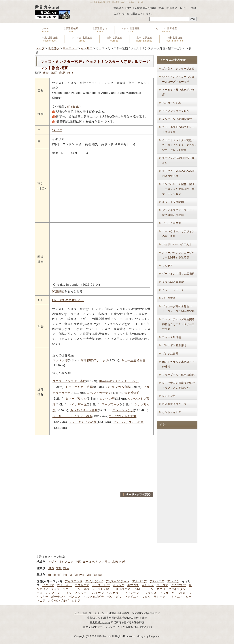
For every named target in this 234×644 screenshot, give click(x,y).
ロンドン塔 (60, 360)
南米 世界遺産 (175, 39)
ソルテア (168, 266)
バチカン (98, 593)
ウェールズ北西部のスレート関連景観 (178, 130)
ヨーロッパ (70, 48)
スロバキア (105, 589)
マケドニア (132, 597)
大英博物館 (132, 393)
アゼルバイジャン (118, 581)
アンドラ (173, 581)
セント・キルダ (172, 412)
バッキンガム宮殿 (118, 387)
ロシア (76, 601)
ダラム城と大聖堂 (173, 282)
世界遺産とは (100, 30)
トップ (40, 48)
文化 (59, 568)
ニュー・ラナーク (173, 290)
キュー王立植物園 (133, 360)
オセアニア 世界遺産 (165, 30)
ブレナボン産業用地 (174, 345)
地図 (54, 73)
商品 (62, 73)
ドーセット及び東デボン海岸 (178, 92)
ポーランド (58, 597)
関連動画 (58, 291)
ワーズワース (111, 404)
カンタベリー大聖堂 (84, 410)
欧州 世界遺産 (114, 39)
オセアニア (66, 562)
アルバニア (139, 581)
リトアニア (175, 597)
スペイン (89, 589)
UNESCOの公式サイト (68, 300)
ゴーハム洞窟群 (172, 223)
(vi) (76, 575)
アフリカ (105, 562)
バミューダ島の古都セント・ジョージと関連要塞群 (178, 309)
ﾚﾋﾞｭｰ (71, 73)
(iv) (78, 107)
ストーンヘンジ (123, 410)
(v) (70, 575)
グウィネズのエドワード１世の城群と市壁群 (178, 213)
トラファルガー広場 (79, 387)
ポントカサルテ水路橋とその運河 (178, 364)
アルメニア (157, 581)
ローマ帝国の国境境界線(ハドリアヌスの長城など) (179, 385)
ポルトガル (114, 597)
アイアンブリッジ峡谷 (176, 111)
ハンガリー (114, 593)
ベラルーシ (184, 593)
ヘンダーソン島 (172, 103)
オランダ (118, 585)
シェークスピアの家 (83, 422)
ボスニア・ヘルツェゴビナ (86, 597)
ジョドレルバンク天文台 (177, 244)
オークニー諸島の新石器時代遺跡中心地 (178, 173)
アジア (53, 562)
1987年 (57, 130)
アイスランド (74, 581)
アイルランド (94, 581)
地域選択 (54, 48)
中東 (78, 562)
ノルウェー (82, 593)
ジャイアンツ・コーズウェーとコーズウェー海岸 (178, 79)
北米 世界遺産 (144, 39)
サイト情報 (80, 613)
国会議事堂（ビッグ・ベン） (119, 381)
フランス (151, 593)
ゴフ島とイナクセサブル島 (178, 69)
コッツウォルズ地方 (123, 416)
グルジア (162, 585)
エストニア (82, 585)
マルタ (146, 597)
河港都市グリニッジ (94, 360)
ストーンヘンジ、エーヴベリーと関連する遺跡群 (178, 255)
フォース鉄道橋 (172, 337)
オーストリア (101, 585)
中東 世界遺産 (50, 39)
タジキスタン (177, 589)
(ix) (95, 575)
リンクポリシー (98, 613)
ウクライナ (64, 585)
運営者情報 (115, 613)
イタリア (48, 585)
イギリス (87, 48)
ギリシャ (148, 585)
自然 (51, 568)
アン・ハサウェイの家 (128, 422)
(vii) (82, 575)
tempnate (154, 636)
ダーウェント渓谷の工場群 (178, 274)
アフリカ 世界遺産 (82, 39)
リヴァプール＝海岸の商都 (178, 375)
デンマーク (53, 593)
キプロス (133, 585)
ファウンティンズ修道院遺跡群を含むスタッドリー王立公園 (178, 324)
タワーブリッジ (76, 399)
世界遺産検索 (71, 30)
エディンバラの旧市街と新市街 (178, 160)
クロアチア (178, 585)
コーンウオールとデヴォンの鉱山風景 (178, 234)
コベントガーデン (99, 393)
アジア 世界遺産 (131, 30)
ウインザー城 (78, 404)
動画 (46, 73)
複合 (66, 568)
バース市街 (169, 298)
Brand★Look (89, 627)
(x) (100, 575)
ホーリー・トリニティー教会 (72, 416)
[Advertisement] (94, 462)
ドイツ (67, 593)
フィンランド (133, 593)
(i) (69, 107)
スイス (56, 589)
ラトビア (159, 597)
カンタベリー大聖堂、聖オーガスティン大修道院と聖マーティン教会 (178, 189)
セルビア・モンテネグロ (149, 589)
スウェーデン (72, 589)
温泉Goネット (95, 618)
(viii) (88, 575)
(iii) (59, 575)
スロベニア (123, 589)
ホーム (45, 30)
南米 (122, 562)
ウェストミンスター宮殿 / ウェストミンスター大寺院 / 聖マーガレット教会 (179, 145)
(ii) (73, 107)
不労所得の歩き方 (100, 622)
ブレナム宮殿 (170, 354)
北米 (115, 562)
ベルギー (42, 597)
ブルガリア (167, 593)
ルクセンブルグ (58, 601)
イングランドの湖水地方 (177, 119)
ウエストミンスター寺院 (69, 381)
